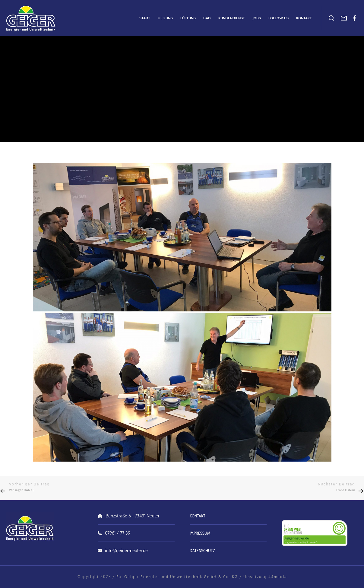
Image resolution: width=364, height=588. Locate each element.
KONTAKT (198, 516)
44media (278, 577)
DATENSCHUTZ (202, 551)
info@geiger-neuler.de (126, 550)
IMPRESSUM (200, 533)
